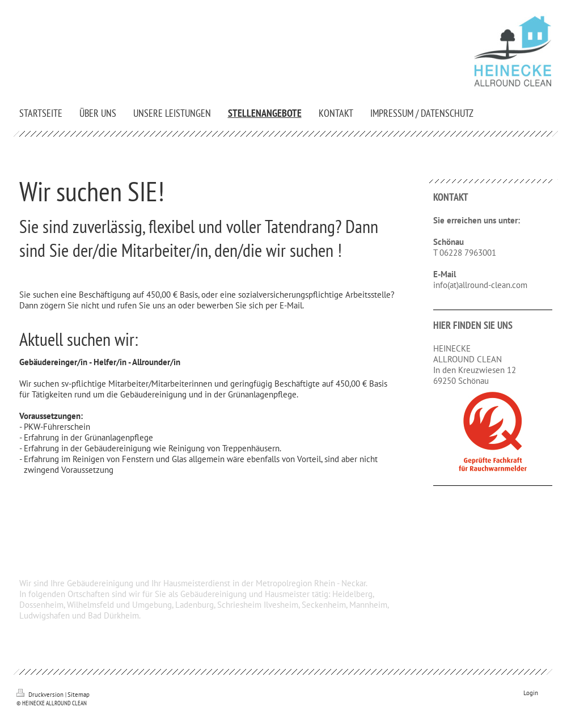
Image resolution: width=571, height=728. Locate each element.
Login (531, 693)
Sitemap (79, 695)
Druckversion (41, 695)
